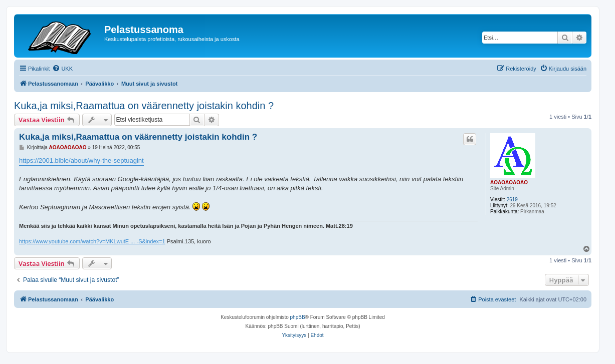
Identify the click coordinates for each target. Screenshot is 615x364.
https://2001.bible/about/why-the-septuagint (81, 160)
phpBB (298, 317)
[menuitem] (62, 69)
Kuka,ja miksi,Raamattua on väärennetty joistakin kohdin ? (144, 106)
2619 (512, 200)
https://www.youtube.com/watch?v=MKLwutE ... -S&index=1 (92, 241)
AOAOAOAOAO (509, 183)
